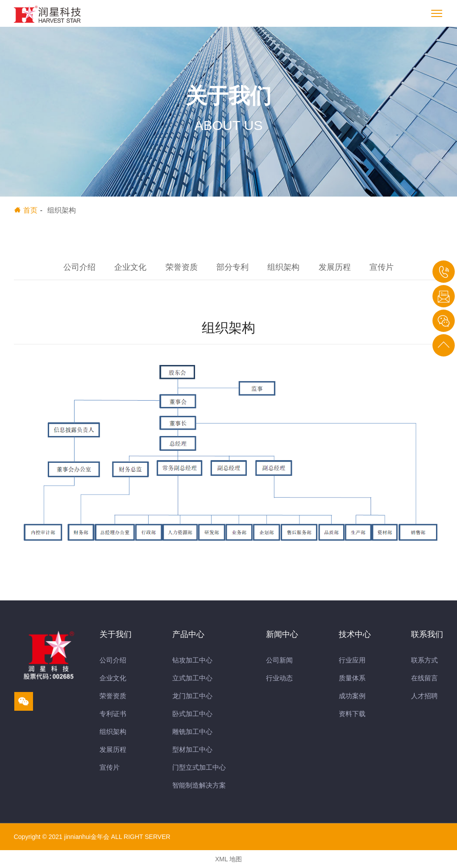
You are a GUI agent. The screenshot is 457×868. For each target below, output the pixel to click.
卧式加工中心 (192, 714)
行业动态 (279, 678)
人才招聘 (424, 696)
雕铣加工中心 (192, 732)
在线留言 (424, 678)
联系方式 (424, 660)
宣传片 (382, 267)
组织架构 (283, 267)
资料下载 (352, 714)
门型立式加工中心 (199, 767)
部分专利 (233, 267)
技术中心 (355, 634)
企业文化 (130, 267)
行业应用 (352, 660)
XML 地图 (228, 859)
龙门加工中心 (192, 696)
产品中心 (188, 634)
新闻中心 (282, 634)
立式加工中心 (192, 678)
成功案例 (352, 696)
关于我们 (116, 634)
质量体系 (352, 678)
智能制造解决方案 (199, 785)
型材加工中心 (192, 749)
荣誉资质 (182, 267)
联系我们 (427, 634)
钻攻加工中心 (192, 660)
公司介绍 (79, 267)
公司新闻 (279, 660)
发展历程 (335, 267)
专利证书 (113, 714)
